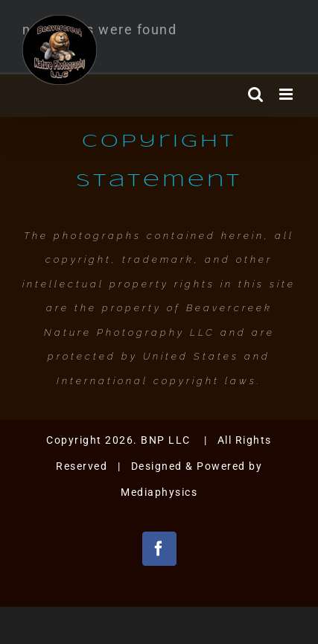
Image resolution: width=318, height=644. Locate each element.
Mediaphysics (159, 492)
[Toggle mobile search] (256, 94)
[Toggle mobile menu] (288, 94)
